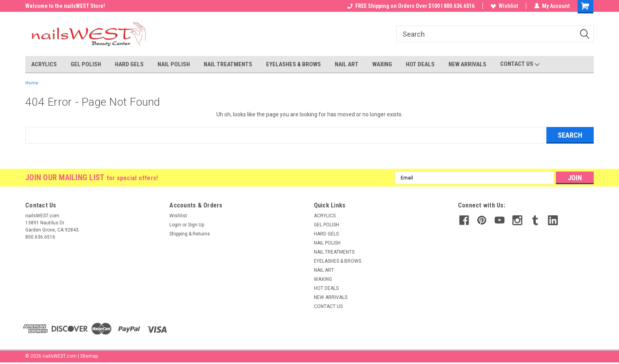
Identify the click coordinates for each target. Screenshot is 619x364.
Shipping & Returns (190, 234)
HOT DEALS (420, 64)
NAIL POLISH (174, 64)
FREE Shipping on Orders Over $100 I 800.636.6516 (411, 6)
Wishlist (504, 6)
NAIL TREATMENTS (228, 64)
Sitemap (89, 356)
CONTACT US (520, 64)
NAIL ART (347, 64)
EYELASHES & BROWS (294, 64)
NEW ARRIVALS (467, 64)
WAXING (382, 64)
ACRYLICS (44, 64)
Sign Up (196, 225)
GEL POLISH (86, 64)
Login (175, 225)
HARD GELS (129, 64)
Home (32, 83)
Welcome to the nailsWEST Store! (65, 6)
